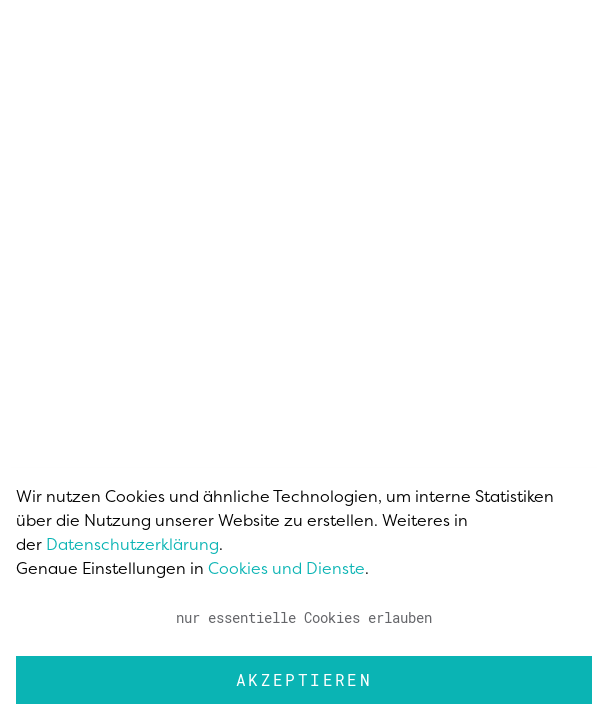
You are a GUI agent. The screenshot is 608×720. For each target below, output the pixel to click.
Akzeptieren (304, 679)
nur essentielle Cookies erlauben (304, 617)
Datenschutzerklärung (132, 544)
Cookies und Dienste (286, 568)
